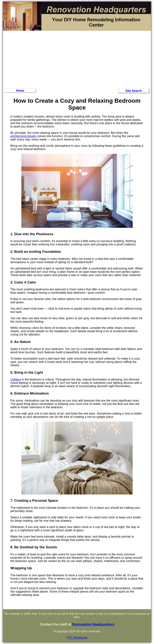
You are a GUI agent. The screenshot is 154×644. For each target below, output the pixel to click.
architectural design (23, 136)
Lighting (16, 379)
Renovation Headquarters (93, 624)
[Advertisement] (77, 59)
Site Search (134, 91)
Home (20, 91)
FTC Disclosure (77, 638)
